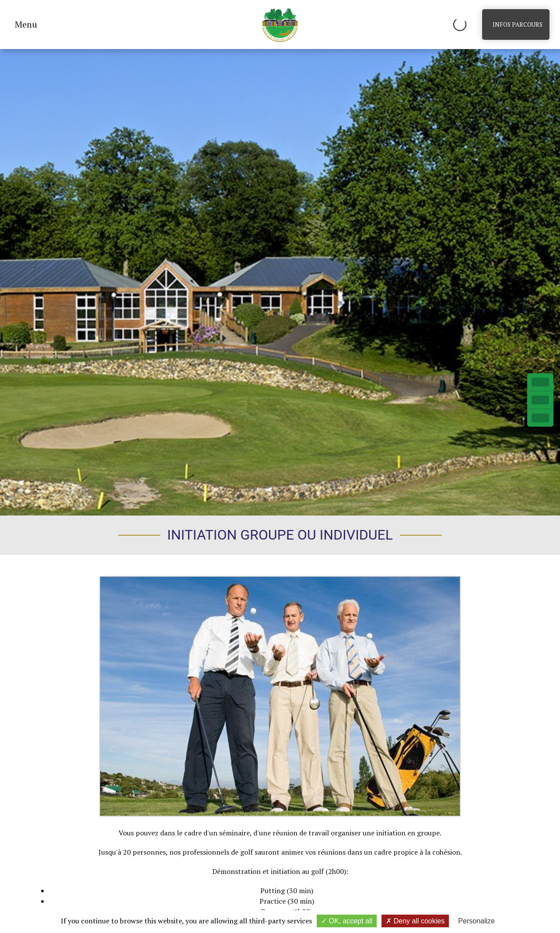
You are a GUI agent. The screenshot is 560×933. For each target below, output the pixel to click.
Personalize (476, 921)
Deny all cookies (415, 921)
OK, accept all (347, 921)
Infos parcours (518, 25)
